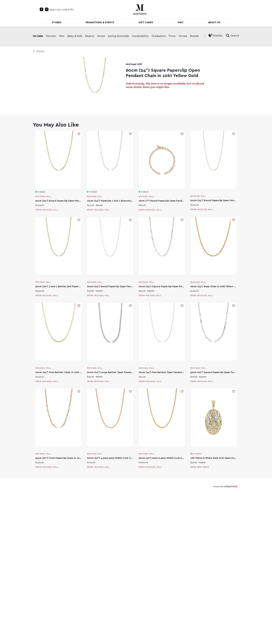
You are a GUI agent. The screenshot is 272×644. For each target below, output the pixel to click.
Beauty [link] (90, 36)
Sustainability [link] (140, 36)
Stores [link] (183, 36)
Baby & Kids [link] (75, 36)
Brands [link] (194, 36)
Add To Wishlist (79, 134)
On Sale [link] (38, 36)
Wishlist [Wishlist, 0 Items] (215, 36)
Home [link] (101, 36)
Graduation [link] (159, 36)
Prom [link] (172, 36)
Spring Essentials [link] (118, 36)
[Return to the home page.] (140, 9)
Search (233, 36)
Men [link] (62, 36)
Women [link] (51, 36)
